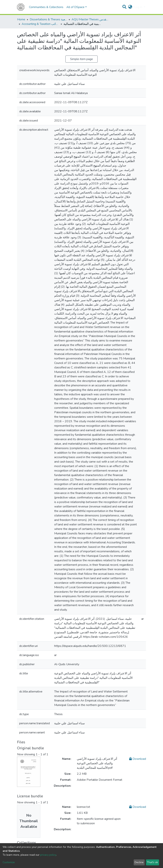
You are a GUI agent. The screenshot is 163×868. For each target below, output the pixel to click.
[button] (130, 7)
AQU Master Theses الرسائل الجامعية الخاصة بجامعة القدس (90, 19)
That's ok (152, 862)
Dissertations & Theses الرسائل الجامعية (48, 19)
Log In (139, 7)
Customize (9, 862)
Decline (139, 862)
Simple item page (81, 59)
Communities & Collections (46, 7)
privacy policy (48, 855)
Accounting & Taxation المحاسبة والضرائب (40, 24)
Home (21, 19)
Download (138, 759)
